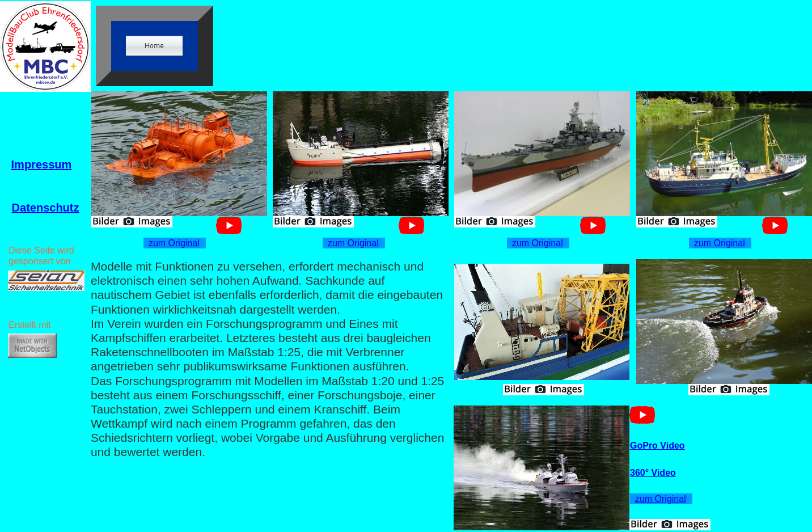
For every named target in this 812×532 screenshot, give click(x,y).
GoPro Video (657, 446)
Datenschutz (46, 208)
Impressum (42, 164)
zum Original (174, 243)
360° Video (653, 473)
